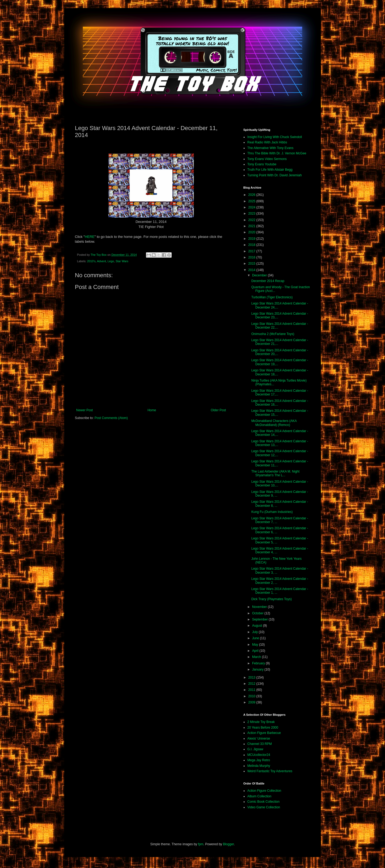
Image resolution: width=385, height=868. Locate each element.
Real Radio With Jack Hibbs (267, 142)
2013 (252, 677)
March (257, 657)
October (258, 613)
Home (152, 410)
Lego (111, 261)
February (259, 663)
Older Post (218, 410)
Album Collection (259, 796)
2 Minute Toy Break (261, 722)
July (255, 632)
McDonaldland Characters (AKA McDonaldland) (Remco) (274, 423)
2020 (252, 232)
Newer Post (84, 410)
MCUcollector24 (259, 755)
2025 (252, 201)
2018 (252, 245)
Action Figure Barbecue (264, 733)
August (258, 626)
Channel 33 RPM (259, 744)
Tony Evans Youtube (262, 164)
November (260, 607)
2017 (252, 251)
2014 (252, 270)
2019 (252, 239)
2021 (252, 226)
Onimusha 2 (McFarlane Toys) (273, 334)
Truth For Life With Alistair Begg (270, 170)
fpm (201, 844)
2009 (252, 702)
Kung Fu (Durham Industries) (272, 512)
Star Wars (122, 261)
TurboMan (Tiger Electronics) (272, 297)
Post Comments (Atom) (111, 418)
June (256, 638)
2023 (252, 214)
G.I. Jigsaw (255, 749)
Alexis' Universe (259, 738)
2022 (252, 220)
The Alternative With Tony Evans (270, 148)
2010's (91, 261)
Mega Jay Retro (259, 760)
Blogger (228, 844)
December (260, 275)
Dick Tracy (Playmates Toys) (272, 599)
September (260, 619)
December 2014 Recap (268, 281)
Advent (102, 261)
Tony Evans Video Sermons (267, 159)
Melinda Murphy (259, 766)
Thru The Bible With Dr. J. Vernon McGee (277, 153)
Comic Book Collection (263, 802)
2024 (252, 207)
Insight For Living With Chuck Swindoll (275, 137)
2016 (252, 257)
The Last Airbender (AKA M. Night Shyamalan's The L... (275, 473)
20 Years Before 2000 (263, 728)
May (256, 645)
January (258, 669)
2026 (252, 195)
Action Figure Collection (264, 791)
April (256, 651)
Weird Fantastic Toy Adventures (270, 771)
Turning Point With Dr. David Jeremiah (275, 175)
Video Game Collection (264, 807)
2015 (252, 264)
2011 (252, 690)
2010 (252, 696)
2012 (252, 684)
